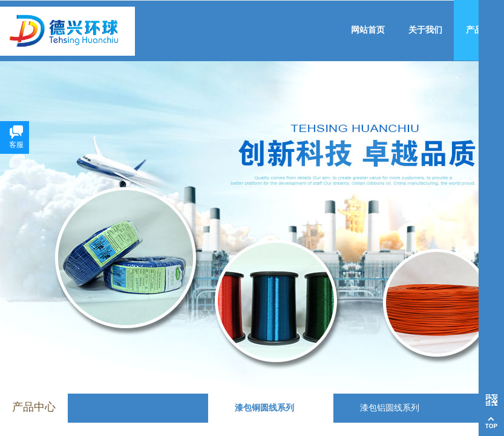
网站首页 (368, 30)
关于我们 (425, 30)
